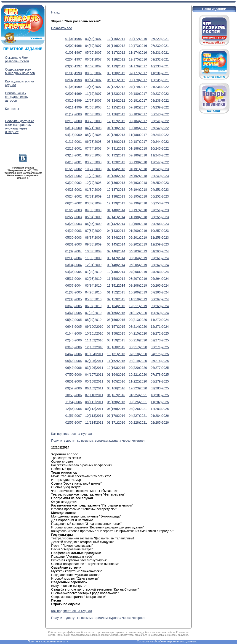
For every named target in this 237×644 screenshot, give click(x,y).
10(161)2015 (116, 354)
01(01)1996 (74, 39)
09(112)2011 (94, 409)
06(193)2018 (138, 183)
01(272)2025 (160, 333)
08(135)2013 (116, 176)
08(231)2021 (160, 53)
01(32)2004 (74, 251)
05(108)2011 (94, 381)
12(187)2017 (138, 142)
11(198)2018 (138, 217)
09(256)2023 (160, 224)
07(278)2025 (160, 375)
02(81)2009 (93, 196)
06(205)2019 (138, 265)
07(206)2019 (138, 272)
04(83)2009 (93, 210)
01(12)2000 (74, 114)
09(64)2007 (93, 80)
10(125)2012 (116, 107)
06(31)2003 (74, 244)
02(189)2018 (138, 155)
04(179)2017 (138, 87)
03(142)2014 (116, 224)
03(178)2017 (138, 80)
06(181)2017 (138, 100)
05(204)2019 (138, 258)
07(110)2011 (94, 395)
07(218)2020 (138, 354)
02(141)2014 (116, 217)
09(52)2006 (74, 388)
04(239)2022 (160, 107)
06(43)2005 (74, 327)
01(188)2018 (138, 148)
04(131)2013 (116, 148)
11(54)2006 (74, 402)
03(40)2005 (74, 306)
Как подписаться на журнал (72, 434)
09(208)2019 (138, 285)
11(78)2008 (93, 176)
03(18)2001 (74, 155)
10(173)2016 (138, 46)
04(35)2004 (74, 272)
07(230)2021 (160, 46)
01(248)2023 (160, 169)
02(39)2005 (74, 299)
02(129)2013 (116, 135)
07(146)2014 (116, 251)
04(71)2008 (93, 128)
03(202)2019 (138, 244)
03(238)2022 (160, 100)
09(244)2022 (160, 142)
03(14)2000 (74, 128)
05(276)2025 (160, 361)
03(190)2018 (138, 162)
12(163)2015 (116, 368)
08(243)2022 (160, 135)
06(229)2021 (160, 39)
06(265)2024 (160, 285)
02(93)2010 (93, 279)
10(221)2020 (138, 375)
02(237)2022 (160, 94)
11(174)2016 (138, 53)
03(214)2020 (138, 327)
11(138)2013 (116, 196)
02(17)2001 (74, 148)
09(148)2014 (116, 265)
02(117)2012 (116, 53)
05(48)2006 (74, 361)
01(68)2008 (93, 107)
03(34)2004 (74, 265)
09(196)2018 (138, 203)
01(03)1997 (74, 53)
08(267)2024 (160, 299)
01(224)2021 (138, 395)
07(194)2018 (138, 190)
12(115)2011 (116, 39)
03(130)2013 (116, 142)
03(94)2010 (93, 285)
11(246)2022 (160, 155)
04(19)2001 (74, 162)
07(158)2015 (116, 333)
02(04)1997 (74, 59)
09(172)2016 (138, 39)
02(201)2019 (138, 238)
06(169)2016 (116, 409)
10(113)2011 (94, 416)
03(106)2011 (94, 368)
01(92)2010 (93, 272)
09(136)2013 (116, 183)
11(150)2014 (116, 279)
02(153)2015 (116, 299)
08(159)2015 (116, 340)
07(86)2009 (93, 231)
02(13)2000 (74, 121)
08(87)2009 (93, 238)
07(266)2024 (160, 292)
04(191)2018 (138, 169)
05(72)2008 (93, 135)
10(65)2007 (93, 87)
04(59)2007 (93, 46)
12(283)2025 (160, 409)
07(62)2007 (93, 66)
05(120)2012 (116, 73)
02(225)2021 (138, 402)
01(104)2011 (94, 354)
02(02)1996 (74, 46)
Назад (56, 12)
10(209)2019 (138, 292)
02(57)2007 (74, 422)
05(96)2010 (93, 299)
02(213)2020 (138, 320)
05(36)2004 (74, 279)
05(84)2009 (93, 217)
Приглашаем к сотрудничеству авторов (17, 97)
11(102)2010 (94, 340)
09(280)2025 (160, 388)
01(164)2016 (116, 375)
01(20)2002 (74, 169)
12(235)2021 (160, 80)
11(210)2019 (138, 299)
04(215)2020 (138, 333)
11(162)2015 (116, 361)
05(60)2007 (93, 53)
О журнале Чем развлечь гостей (17, 59)
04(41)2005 (74, 313)
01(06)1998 (74, 73)
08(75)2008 (93, 155)
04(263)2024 (160, 272)
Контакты (12, 109)
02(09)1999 (74, 94)
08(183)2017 (138, 114)
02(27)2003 (74, 217)
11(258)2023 (160, 238)
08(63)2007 (93, 73)
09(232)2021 (160, 59)
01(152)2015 (116, 292)
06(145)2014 (116, 244)
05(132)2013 (116, 155)
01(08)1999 (74, 87)
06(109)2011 (94, 388)
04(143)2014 (116, 231)
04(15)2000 (74, 135)
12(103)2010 (94, 347)
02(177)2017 (138, 73)
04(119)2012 (116, 66)
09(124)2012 (116, 100)
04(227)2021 (138, 416)
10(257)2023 (160, 231)
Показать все (62, 28)
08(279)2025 (160, 381)
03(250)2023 (160, 183)
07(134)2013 (116, 169)
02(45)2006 (74, 340)
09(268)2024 (160, 306)
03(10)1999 (74, 100)
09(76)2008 (93, 162)
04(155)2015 (116, 313)
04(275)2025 (160, 354)
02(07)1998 (74, 80)
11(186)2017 (138, 135)
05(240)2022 (160, 114)
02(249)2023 (160, 176)
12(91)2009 (93, 265)
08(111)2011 (94, 402)
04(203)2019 (138, 251)
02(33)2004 (74, 258)
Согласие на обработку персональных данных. (167, 641)
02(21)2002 (74, 176)
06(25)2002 (74, 203)
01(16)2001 (74, 142)
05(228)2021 (138, 422)
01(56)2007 (74, 416)
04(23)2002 (74, 190)
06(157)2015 (116, 327)
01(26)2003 (74, 210)
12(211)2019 (138, 306)
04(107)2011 (94, 375)
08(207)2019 (138, 279)
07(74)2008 (93, 148)
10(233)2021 (160, 66)
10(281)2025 (160, 395)
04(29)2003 (74, 231)
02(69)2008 (93, 114)
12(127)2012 (116, 121)
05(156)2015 (116, 320)
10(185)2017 (138, 128)
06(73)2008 (93, 142)
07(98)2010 (93, 313)
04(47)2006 (74, 354)
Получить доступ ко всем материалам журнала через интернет (20, 127)
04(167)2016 (116, 395)
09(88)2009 (93, 244)
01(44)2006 (74, 333)
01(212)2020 (138, 313)
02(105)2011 (94, 361)
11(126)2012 (116, 114)
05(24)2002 (74, 196)
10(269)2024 (160, 313)
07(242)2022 (160, 128)
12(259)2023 (160, 244)
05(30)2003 (74, 238)
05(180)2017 (138, 94)
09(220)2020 (138, 368)
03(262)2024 (160, 265)
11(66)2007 (93, 94)
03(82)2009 (93, 203)
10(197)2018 (138, 210)
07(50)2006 (74, 375)
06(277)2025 (160, 368)
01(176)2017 (138, 66)
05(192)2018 (138, 176)
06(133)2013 (116, 162)
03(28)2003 (74, 224)
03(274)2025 (160, 347)
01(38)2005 (74, 292)
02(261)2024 (160, 258)
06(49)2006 (74, 368)
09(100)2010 (94, 327)
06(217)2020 (138, 347)
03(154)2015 (116, 306)
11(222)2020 (138, 381)
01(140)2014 (116, 210)
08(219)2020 (138, 361)
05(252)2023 (160, 196)
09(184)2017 (138, 121)
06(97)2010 (93, 306)
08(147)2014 (116, 258)
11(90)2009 (93, 258)
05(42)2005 (74, 320)
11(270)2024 (160, 320)
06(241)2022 (160, 121)
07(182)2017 (138, 107)
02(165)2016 (116, 381)
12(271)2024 (160, 327)
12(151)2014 (116, 285)
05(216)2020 (138, 340)
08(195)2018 (138, 196)
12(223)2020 (138, 388)
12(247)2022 (160, 162)
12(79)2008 (93, 183)
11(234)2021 (160, 73)
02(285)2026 (160, 422)
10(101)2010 (94, 333)
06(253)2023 (160, 203)
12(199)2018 (138, 224)
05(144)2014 (116, 238)
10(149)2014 (116, 272)
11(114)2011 (94, 422)
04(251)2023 (160, 190)
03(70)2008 (93, 121)
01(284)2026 (160, 416)
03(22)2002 (74, 183)
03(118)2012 (116, 59)
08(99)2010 (93, 320)
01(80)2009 (93, 190)
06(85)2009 (93, 224)
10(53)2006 (74, 395)
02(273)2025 (160, 340)
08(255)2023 (160, 217)
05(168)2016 (116, 402)
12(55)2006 (74, 409)
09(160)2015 (116, 347)
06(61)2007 (93, 59)
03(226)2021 (138, 409)
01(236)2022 (160, 87)
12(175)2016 (138, 59)
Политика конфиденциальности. (48, 641)
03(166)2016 (116, 388)
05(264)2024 (160, 279)
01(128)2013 (116, 128)
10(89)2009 (93, 251)
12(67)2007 (93, 100)
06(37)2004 (74, 285)
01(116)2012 (116, 46)
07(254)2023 (160, 210)
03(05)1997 (74, 66)
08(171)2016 (116, 422)
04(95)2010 (93, 292)
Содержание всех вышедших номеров (20, 71)
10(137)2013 (116, 190)
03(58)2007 (93, 39)
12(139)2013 (116, 203)
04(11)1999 (74, 107)
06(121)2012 (116, 80)
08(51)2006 (74, 381)
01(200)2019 (138, 231)
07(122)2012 (116, 87)
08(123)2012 (116, 94)
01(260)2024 (160, 251)
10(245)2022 (160, 148)
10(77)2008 (93, 169)
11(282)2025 (160, 402)
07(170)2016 (116, 416)
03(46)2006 (74, 347)
